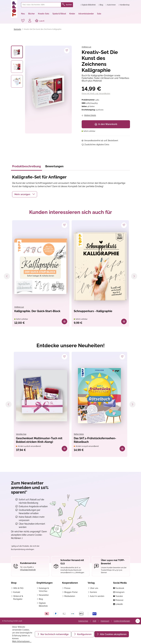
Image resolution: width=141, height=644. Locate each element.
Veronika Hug (21, 434)
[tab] (27, 167)
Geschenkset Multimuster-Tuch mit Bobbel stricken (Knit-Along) (39, 440)
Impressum (105, 621)
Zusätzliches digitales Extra (97, 145)
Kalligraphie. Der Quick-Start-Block (37, 311)
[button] (25, 194)
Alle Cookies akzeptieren (113, 634)
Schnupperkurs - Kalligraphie (93, 311)
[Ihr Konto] (30, 21)
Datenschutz (83, 621)
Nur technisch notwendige (54, 634)
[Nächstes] (134, 276)
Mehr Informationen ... (22, 641)
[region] (41, 90)
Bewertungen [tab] (54, 166)
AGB (94, 621)
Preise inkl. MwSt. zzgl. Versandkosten (96, 93)
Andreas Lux (86, 47)
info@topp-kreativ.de (28, 570)
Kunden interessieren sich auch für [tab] (71, 212)
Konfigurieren (84, 634)
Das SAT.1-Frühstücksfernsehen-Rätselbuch (95, 440)
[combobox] (41, 5)
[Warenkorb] (40, 21)
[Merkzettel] (23, 21)
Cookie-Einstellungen (122, 621)
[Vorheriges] (7, 276)
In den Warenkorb (106, 124)
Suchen (67, 5)
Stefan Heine (79, 434)
